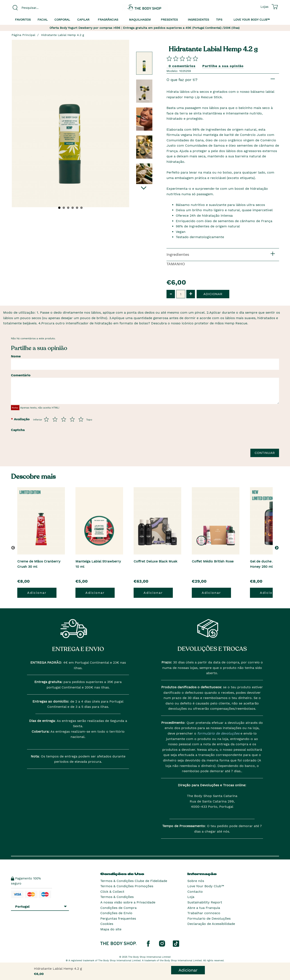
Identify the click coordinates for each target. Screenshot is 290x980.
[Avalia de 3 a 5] (64, 419)
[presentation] (60, 442)
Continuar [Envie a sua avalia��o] (265, 453)
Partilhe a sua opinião (223, 66)
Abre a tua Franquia (204, 908)
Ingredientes (198, 20)
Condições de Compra (118, 908)
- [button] (171, 294)
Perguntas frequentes (118, 918)
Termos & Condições (117, 897)
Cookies (107, 924)
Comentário (21, 375)
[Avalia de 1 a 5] (46, 419)
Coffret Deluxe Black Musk (155, 561)
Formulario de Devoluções (209, 918)
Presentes (169, 20)
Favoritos (23, 20)
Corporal (62, 20)
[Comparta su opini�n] (182, 58)
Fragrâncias (108, 20)
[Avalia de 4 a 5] (72, 419)
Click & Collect (112, 892)
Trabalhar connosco (204, 913)
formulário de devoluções (218, 733)
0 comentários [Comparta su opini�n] (182, 66)
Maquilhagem (140, 20)
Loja (191, 897)
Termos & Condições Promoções (127, 886)
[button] (277, 548)
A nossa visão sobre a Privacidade (128, 902)
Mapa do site (111, 929)
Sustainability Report (205, 902)
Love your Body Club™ (252, 20)
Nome (16, 356)
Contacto (195, 892)
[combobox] (42, 8)
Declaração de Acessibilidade (211, 924)
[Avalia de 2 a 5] (55, 419)
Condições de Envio (116, 913)
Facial (43, 20)
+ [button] (191, 294)
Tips (219, 20)
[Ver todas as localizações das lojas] (264, 7)
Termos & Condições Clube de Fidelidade (134, 881)
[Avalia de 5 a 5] (81, 419)
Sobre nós (196, 881)
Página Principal (23, 35)
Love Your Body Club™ (206, 886)
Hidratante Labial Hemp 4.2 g (63, 35)
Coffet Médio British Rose (213, 561)
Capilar (83, 20)
